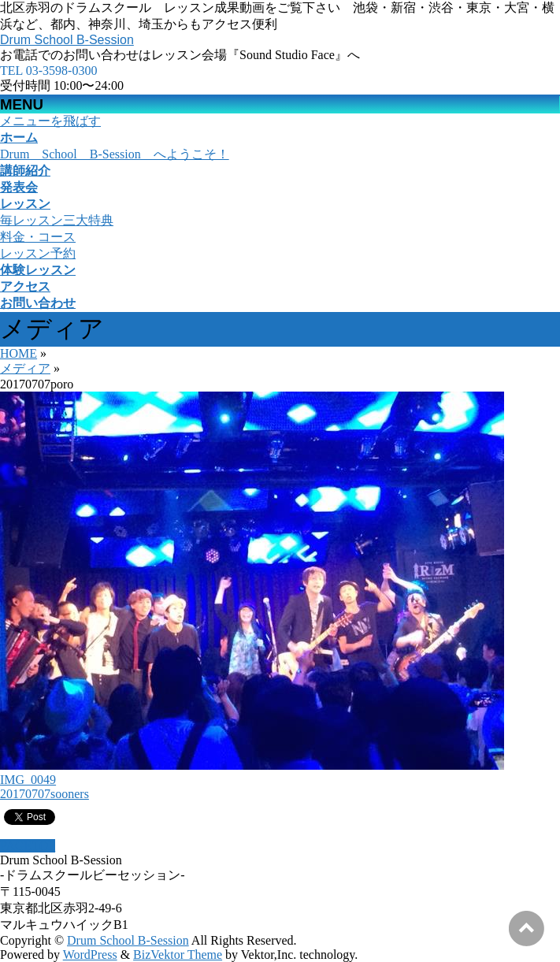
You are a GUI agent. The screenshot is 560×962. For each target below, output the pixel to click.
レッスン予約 (38, 253)
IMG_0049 (28, 780)
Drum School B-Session (67, 40)
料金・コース (38, 237)
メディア (25, 368)
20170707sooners (45, 794)
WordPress (90, 955)
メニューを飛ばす (50, 121)
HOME (19, 353)
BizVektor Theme (178, 955)
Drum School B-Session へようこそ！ (115, 154)
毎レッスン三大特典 (57, 220)
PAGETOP (28, 846)
